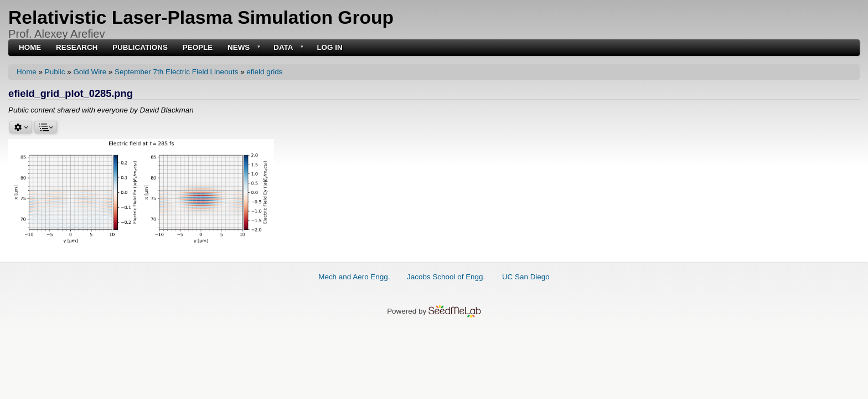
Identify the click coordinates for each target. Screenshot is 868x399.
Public (55, 72)
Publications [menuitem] (140, 48)
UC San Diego (526, 277)
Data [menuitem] (288, 48)
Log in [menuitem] (329, 48)
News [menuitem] (243, 48)
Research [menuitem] (77, 48)
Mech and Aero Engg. (354, 277)
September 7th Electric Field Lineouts (176, 72)
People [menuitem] (198, 48)
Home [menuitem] (30, 48)
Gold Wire (90, 72)
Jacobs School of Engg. (446, 277)
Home (27, 72)
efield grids (264, 72)
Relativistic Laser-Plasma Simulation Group (201, 17)
